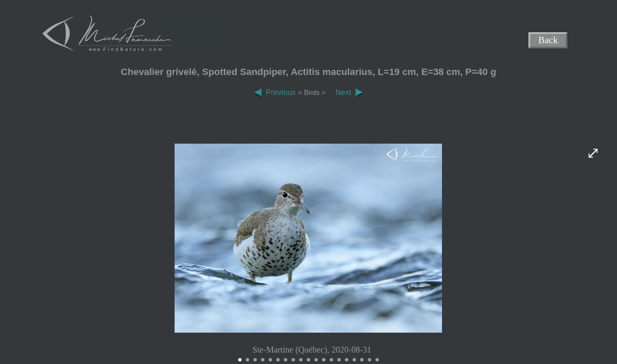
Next (349, 92)
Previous (275, 92)
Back (548, 40)
